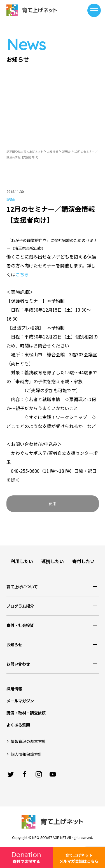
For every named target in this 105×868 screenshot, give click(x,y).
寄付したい (83, 561)
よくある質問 (18, 725)
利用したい (22, 561)
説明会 (11, 199)
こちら (22, 274)
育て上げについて (22, 587)
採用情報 (14, 689)
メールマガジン (20, 701)
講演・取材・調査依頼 (26, 713)
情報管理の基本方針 (28, 741)
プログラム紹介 (20, 606)
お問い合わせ (18, 664)
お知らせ (14, 644)
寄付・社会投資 (20, 625)
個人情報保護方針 (26, 754)
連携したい (53, 561)
